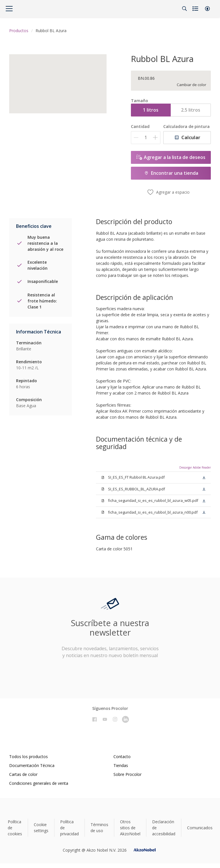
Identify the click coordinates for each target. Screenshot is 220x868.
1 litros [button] (151, 110)
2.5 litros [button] (191, 110)
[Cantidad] (146, 138)
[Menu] (9, 9)
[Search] (184, 9)
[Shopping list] (196, 9)
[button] (207, 9)
